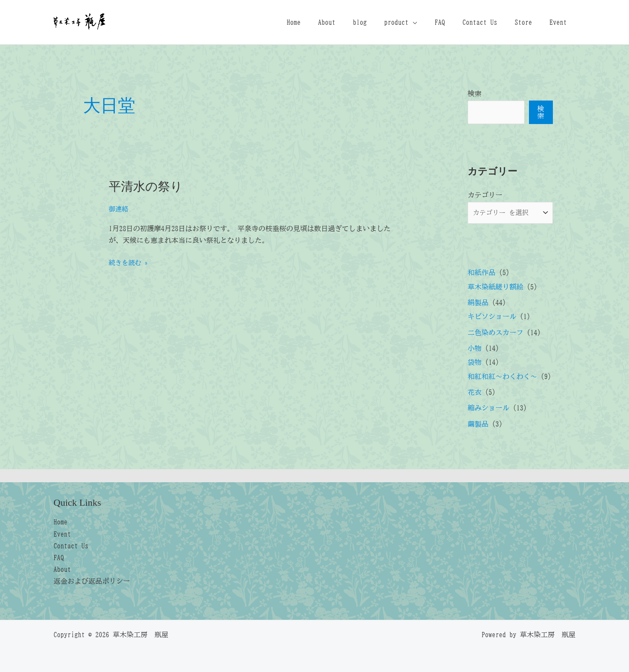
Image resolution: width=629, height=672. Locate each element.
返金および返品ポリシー (92, 581)
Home (320, 22)
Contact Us (488, 22)
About (349, 22)
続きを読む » (130, 262)
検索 (475, 94)
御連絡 (119, 208)
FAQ (452, 22)
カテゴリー (485, 195)
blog (379, 22)
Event (560, 22)
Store (529, 22)
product (412, 22)
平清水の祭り (148, 186)
